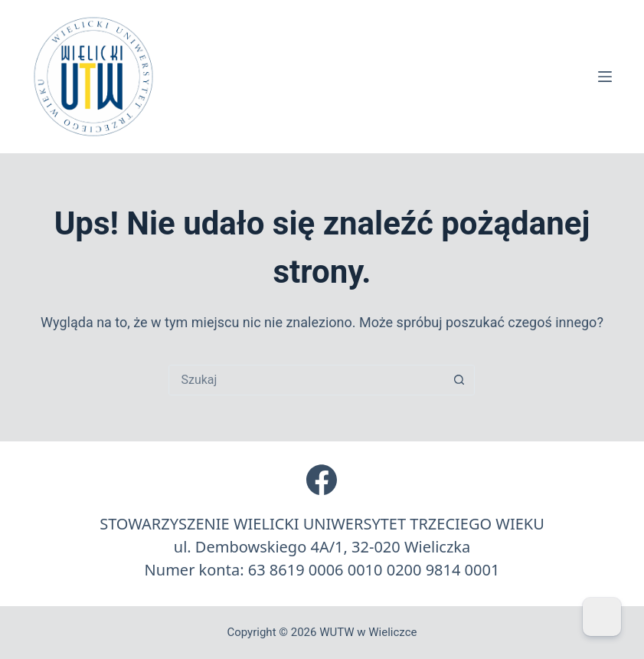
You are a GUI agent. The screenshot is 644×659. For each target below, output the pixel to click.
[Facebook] (322, 480)
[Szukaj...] (306, 380)
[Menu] (605, 77)
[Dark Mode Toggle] (602, 617)
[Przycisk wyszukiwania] (459, 380)
